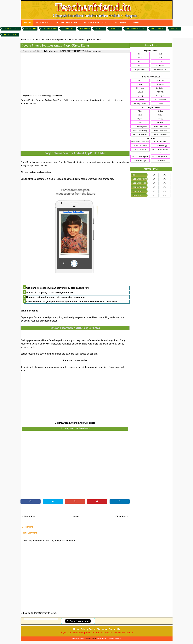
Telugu (140, 111)
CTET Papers (160, 161)
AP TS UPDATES (43, 23)
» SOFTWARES (138, 191)
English (160, 111)
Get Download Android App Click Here (75, 423)
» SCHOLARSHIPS (139, 187)
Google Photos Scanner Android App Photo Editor (56, 45)
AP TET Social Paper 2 (140, 157)
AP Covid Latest (68, 28)
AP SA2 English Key (140, 131)
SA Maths (160, 84)
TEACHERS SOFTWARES (67, 23)
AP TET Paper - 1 (140, 150)
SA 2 (160, 62)
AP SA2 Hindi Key (160, 127)
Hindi (140, 115)
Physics (140, 119)
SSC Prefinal (160, 66)
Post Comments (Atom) (46, 613)
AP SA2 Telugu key (140, 127)
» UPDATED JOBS (139, 183)
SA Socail (140, 92)
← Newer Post (28, 516)
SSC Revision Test (160, 70)
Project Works (140, 70)
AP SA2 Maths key (160, 131)
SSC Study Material (49, 28)
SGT (140, 80)
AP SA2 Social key (160, 134)
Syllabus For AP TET (140, 146)
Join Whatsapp (31, 28)
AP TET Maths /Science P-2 (160, 151)
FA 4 (160, 58)
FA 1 (140, 54)
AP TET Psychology (160, 146)
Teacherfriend (52, 51)
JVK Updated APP (158, 28)
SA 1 (140, 62)
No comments (96, 51)
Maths (160, 115)
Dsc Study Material (140, 104)
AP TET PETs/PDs (160, 142)
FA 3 (140, 58)
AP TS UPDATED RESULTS (95, 23)
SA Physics (140, 88)
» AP (153, 175)
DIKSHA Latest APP (11, 34)
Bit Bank (160, 123)
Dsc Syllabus (140, 100)
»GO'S (134, 175)
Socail (140, 123)
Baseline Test (115, 28)
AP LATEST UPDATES (73, 51)
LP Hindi (140, 84)
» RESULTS (136, 195)
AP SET (98, 28)
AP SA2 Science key (140, 134)
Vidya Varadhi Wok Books (136, 28)
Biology (160, 119)
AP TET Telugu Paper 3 (160, 157)
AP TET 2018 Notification (140, 142)
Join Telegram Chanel (11, 28)
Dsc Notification (160, 100)
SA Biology (160, 88)
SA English (160, 96)
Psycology (140, 96)
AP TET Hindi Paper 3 (140, 161)
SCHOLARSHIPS (119, 23)
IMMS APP (175, 28)
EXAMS (136, 23)
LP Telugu (160, 80)
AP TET (160, 104)
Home (76, 516)
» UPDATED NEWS (139, 179)
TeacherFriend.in (90, 639)
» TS (165, 175)
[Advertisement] (75, 74)
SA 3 (140, 66)
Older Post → (122, 516)
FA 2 (160, 54)
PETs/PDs (160, 92)
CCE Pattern (85, 28)
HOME (28, 23)
